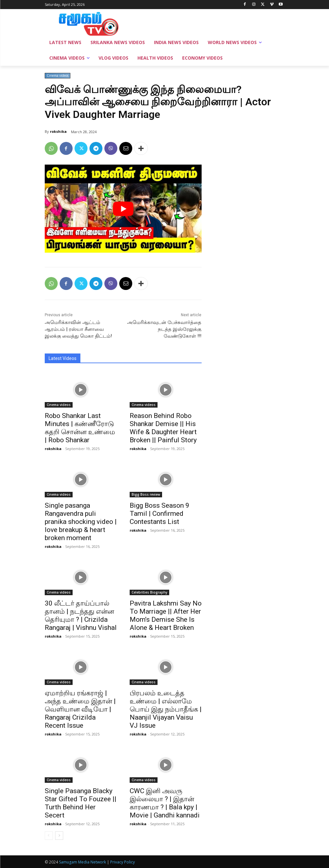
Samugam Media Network (82, 862)
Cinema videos (58, 76)
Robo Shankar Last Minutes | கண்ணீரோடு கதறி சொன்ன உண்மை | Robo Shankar (80, 428)
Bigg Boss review (146, 494)
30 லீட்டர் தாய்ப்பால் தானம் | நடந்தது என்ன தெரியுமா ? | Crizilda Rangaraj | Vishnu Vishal (81, 615)
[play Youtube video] (123, 209)
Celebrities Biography (149, 592)
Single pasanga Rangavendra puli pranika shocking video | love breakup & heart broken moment (81, 522)
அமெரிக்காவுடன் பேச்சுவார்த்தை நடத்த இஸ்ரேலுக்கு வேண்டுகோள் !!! (164, 329)
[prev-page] (49, 836)
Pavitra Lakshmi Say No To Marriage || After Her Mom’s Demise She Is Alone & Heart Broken (166, 615)
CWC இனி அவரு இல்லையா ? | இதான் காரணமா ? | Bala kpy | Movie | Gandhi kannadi (165, 803)
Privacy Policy (123, 862)
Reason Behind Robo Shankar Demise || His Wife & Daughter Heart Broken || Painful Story (163, 428)
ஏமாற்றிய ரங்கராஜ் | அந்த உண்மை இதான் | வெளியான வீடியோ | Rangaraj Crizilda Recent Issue (80, 709)
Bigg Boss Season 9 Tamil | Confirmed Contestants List (159, 514)
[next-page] (59, 836)
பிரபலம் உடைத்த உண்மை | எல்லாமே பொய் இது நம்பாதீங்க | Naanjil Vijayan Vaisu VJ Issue (166, 709)
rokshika (58, 131)
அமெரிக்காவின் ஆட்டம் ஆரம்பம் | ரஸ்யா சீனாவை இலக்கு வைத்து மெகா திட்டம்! (78, 329)
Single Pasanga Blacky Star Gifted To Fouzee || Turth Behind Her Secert (81, 803)
